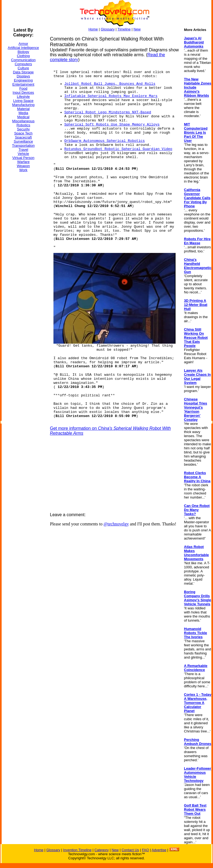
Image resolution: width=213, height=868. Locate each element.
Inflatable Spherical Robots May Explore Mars (111, 96)
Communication (23, 60)
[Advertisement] (23, 258)
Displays (23, 76)
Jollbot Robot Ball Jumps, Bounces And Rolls (110, 84)
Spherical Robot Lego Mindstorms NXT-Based (108, 112)
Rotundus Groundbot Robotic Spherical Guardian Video (118, 149)
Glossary (108, 29)
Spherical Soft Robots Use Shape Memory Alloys (112, 125)
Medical (23, 117)
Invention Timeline (77, 850)
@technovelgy (116, 524)
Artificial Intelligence (23, 48)
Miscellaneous (23, 121)
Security (23, 129)
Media (23, 113)
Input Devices (23, 93)
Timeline (124, 29)
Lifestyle (23, 97)
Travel (23, 150)
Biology (23, 52)
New (137, 29)
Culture (23, 68)
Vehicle (23, 154)
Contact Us (130, 850)
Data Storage (23, 72)
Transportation (23, 145)
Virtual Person (23, 158)
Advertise (159, 850)
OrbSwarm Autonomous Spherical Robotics (104, 141)
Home (93, 29)
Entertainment (23, 84)
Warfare (23, 162)
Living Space (23, 101)
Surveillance (23, 141)
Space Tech (23, 133)
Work (23, 170)
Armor (23, 44)
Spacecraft (23, 137)
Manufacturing (23, 105)
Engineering (23, 80)
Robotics (23, 125)
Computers (23, 64)
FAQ (145, 850)
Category (102, 850)
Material (23, 109)
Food (23, 88)
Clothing (23, 56)
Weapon (23, 166)
